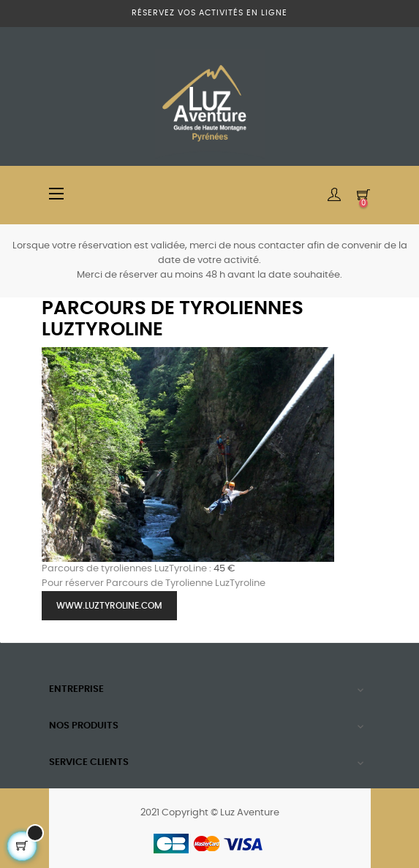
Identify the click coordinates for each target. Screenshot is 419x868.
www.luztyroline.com (109, 606)
